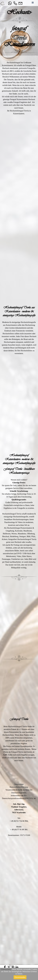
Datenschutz (6, 969)
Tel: (19, 818)
